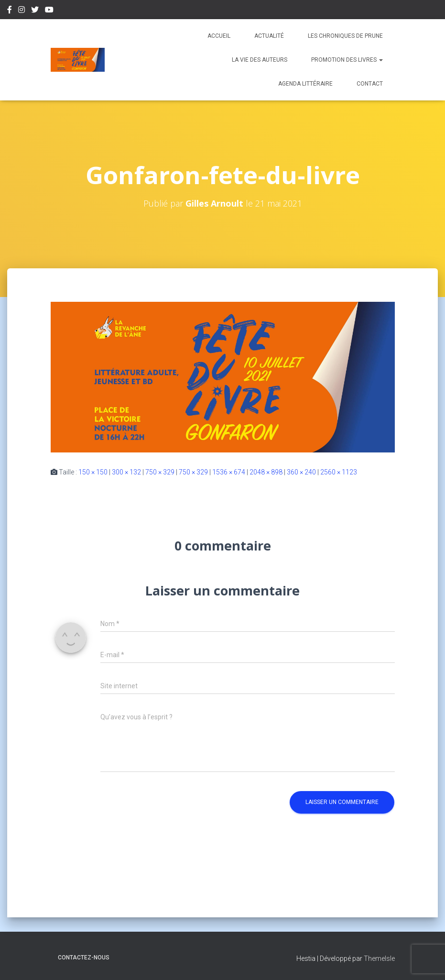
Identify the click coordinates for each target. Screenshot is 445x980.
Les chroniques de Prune (345, 36)
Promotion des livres (347, 60)
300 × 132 (126, 472)
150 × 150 (93, 472)
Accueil (219, 36)
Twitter (35, 11)
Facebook (10, 11)
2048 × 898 (266, 472)
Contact (370, 84)
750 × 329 (160, 472)
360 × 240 (301, 472)
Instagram (22, 11)
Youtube (49, 11)
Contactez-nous (84, 958)
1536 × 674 (229, 472)
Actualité (269, 36)
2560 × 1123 (339, 472)
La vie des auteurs (260, 60)
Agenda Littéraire (305, 84)
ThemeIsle (379, 958)
